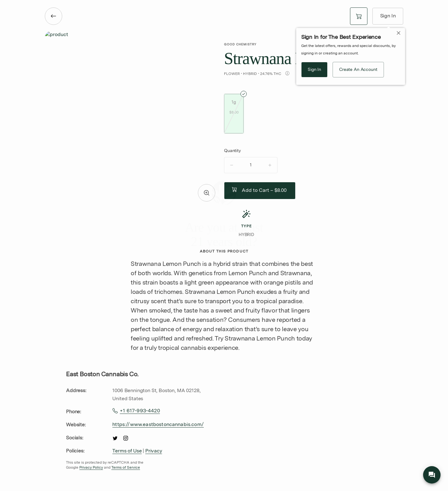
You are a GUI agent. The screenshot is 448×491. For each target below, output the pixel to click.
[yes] (224, 300)
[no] (224, 321)
